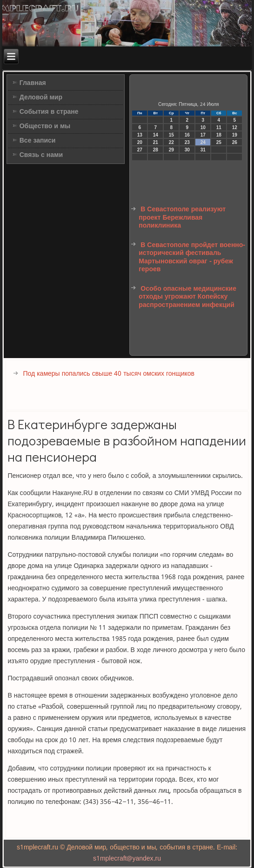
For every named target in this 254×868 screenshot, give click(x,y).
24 (203, 142)
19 (235, 135)
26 (235, 142)
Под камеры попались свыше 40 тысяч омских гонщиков (109, 374)
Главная (33, 83)
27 (140, 150)
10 (203, 127)
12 (235, 127)
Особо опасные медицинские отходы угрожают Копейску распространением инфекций (187, 297)
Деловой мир (41, 98)
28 (156, 150)
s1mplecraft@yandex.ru (127, 859)
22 (171, 142)
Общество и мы (45, 126)
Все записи (38, 141)
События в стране (49, 112)
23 (187, 142)
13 (140, 135)
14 (156, 135)
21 (156, 142)
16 (187, 135)
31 (203, 150)
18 (219, 135)
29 (171, 150)
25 (219, 142)
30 (187, 150)
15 (171, 135)
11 (219, 127)
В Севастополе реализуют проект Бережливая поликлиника (182, 218)
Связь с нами (41, 155)
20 (140, 142)
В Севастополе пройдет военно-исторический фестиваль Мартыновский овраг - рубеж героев (192, 258)
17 (203, 135)
